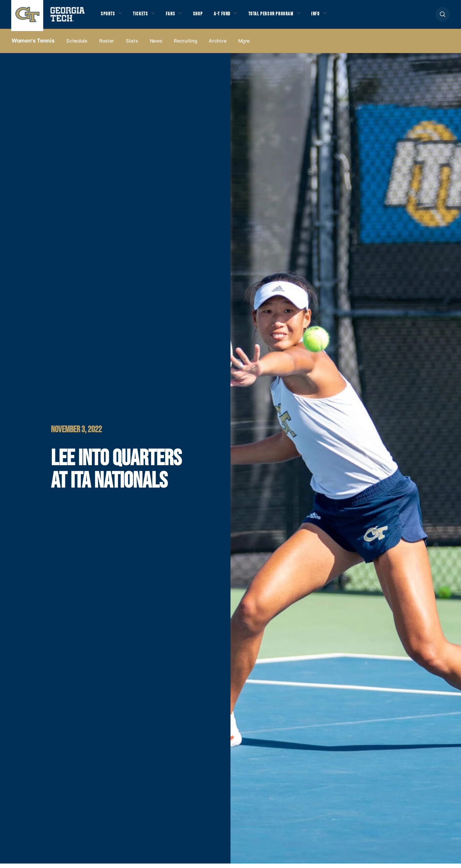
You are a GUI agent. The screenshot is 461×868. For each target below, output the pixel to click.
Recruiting (185, 45)
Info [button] (334, 16)
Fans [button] (176, 16)
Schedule (77, 45)
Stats (132, 45)
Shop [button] (205, 16)
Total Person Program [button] (285, 16)
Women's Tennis (33, 45)
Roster (107, 45)
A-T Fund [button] (231, 16)
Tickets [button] (144, 16)
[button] (443, 16)
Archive (218, 45)
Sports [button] (109, 16)
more (244, 45)
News (156, 45)
